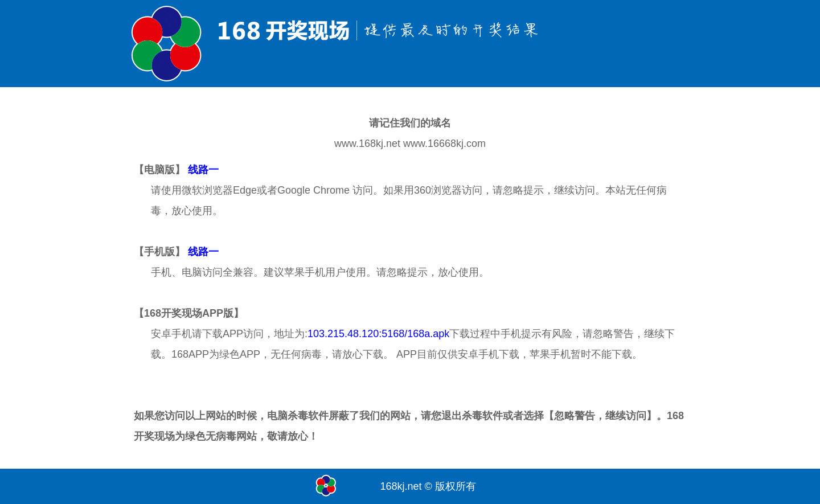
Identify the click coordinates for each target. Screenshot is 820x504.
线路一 (203, 170)
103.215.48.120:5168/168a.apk (378, 334)
